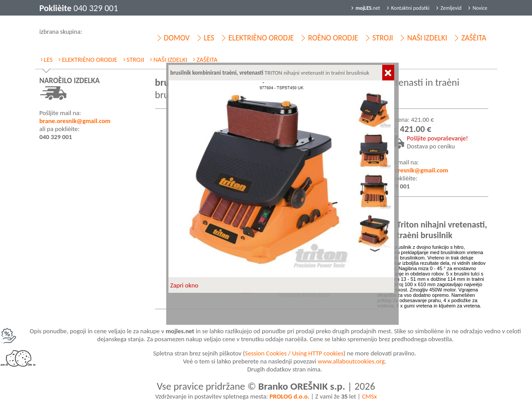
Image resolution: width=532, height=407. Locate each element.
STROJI (383, 38)
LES (209, 38)
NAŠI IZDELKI (427, 38)
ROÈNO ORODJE (333, 38)
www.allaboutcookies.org (351, 361)
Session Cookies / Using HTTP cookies (294, 353)
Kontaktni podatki (410, 8)
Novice (480, 8)
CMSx (369, 396)
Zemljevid (451, 8)
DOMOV (177, 38)
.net (368, 8)
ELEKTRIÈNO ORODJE (261, 38)
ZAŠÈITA (474, 38)
